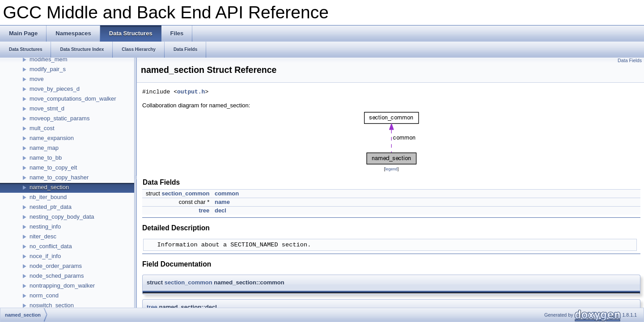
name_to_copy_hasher (59, 177)
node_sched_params (57, 276)
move (37, 79)
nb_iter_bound (48, 197)
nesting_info (45, 227)
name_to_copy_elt (53, 167)
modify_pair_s (48, 69)
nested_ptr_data (51, 207)
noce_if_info (45, 256)
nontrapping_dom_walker (62, 286)
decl (220, 210)
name (222, 202)
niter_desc (43, 236)
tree (204, 210)
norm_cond (44, 295)
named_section (49, 187)
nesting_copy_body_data (62, 217)
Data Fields (630, 60)
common (227, 193)
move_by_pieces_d (55, 89)
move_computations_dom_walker (73, 99)
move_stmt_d (47, 108)
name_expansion (52, 138)
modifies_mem (49, 59)
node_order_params (56, 266)
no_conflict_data (51, 246)
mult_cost (42, 128)
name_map (44, 148)
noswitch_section (52, 305)
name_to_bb (46, 158)
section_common (185, 193)
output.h (191, 92)
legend (391, 169)
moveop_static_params (59, 118)
